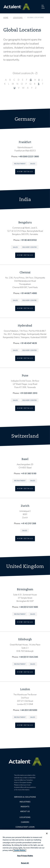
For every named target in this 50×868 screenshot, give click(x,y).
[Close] (47, 833)
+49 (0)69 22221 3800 (29, 157)
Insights (25, 807)
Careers (25, 822)
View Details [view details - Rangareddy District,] (25, 358)
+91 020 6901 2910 (28, 393)
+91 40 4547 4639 (28, 343)
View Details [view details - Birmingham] (25, 622)
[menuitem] (25, 798)
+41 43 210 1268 (28, 524)
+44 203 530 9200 (29, 710)
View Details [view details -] (25, 172)
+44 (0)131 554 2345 (28, 657)
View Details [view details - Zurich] (25, 539)
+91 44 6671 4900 (29, 293)
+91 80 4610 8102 (29, 240)
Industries (25, 802)
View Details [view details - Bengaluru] (25, 255)
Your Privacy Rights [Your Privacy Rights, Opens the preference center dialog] (25, 856)
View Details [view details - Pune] (25, 408)
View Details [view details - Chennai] (25, 308)
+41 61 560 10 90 (29, 474)
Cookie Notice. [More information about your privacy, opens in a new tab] (20, 850)
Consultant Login (25, 827)
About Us (25, 812)
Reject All (25, 863)
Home (17, 7)
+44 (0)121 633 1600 (28, 607)
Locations (25, 817)
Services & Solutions (25, 797)
